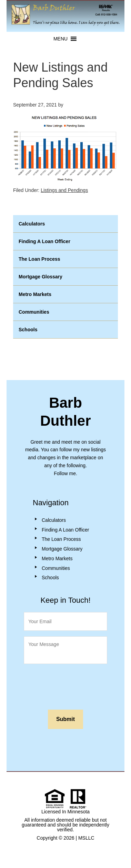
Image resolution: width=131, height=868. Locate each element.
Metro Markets (35, 294)
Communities (34, 312)
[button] (61, 39)
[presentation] (76, 685)
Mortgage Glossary (41, 277)
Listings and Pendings (64, 190)
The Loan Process (39, 259)
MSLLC (86, 838)
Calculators (32, 224)
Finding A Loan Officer (44, 241)
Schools (28, 330)
